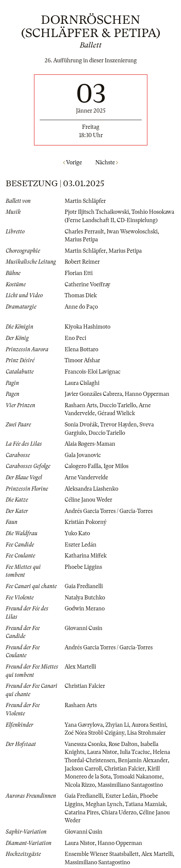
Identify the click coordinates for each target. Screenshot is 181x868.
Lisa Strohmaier (146, 733)
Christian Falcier (85, 686)
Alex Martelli (80, 667)
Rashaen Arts (81, 405)
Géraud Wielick (116, 413)
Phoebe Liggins (83, 567)
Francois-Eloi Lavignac (93, 372)
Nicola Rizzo (80, 785)
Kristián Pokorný (86, 522)
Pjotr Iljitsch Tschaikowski (97, 212)
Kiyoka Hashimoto (87, 327)
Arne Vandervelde (86, 477)
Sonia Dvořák (81, 425)
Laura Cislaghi (82, 383)
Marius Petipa (81, 239)
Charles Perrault (84, 232)
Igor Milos (116, 466)
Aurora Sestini (149, 725)
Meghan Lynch (104, 804)
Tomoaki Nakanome (138, 777)
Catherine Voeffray (87, 284)
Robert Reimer (82, 262)
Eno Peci (75, 338)
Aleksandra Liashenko (91, 489)
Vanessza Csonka (85, 744)
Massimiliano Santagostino (130, 785)
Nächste (107, 162)
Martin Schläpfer (85, 201)
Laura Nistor (102, 752)
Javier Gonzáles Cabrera (93, 394)
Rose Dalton (123, 744)
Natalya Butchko (85, 598)
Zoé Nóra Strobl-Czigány (94, 733)
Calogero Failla (83, 466)
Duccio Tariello (118, 405)
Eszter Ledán (80, 545)
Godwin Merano (85, 609)
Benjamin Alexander (143, 760)
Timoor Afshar (82, 360)
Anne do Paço (81, 307)
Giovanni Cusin (84, 628)
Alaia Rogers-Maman (90, 444)
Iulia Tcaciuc (135, 752)
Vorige (73, 162)
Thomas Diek (81, 295)
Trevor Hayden (118, 425)
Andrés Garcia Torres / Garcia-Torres (109, 511)
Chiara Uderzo (119, 812)
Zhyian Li (117, 725)
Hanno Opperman (147, 394)
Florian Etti (79, 273)
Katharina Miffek (86, 556)
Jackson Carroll (83, 769)
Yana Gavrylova (84, 725)
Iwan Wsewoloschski (132, 232)
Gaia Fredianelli (84, 586)
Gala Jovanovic (83, 455)
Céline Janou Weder (88, 500)
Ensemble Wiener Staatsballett (102, 854)
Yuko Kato (77, 533)
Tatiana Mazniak (145, 804)
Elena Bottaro (81, 349)
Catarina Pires (82, 812)
